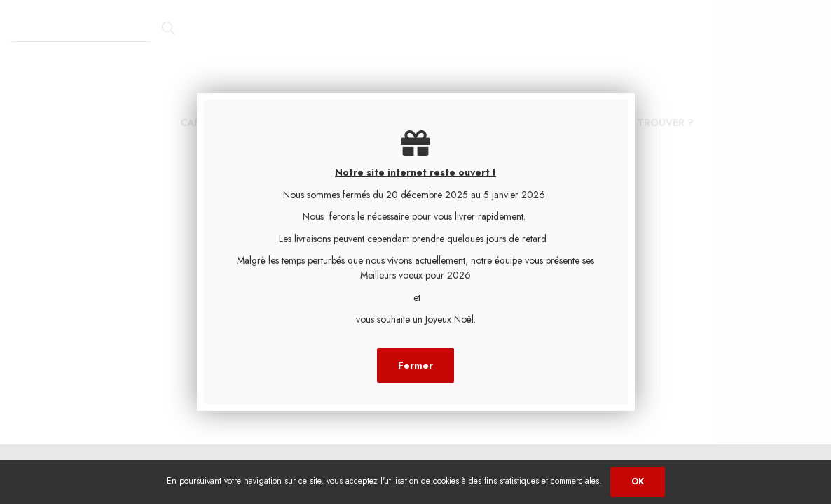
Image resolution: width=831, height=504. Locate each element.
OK (638, 482)
